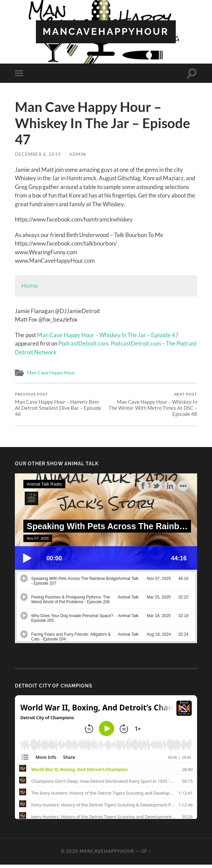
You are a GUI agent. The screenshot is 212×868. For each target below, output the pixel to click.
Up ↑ (146, 851)
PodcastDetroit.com (83, 343)
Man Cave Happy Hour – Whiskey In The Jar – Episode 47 (108, 335)
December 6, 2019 (38, 154)
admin (78, 154)
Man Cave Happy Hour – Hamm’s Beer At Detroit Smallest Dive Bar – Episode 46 (60, 405)
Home (30, 286)
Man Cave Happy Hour (51, 373)
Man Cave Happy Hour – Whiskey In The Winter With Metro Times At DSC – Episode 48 (152, 405)
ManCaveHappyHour (106, 32)
